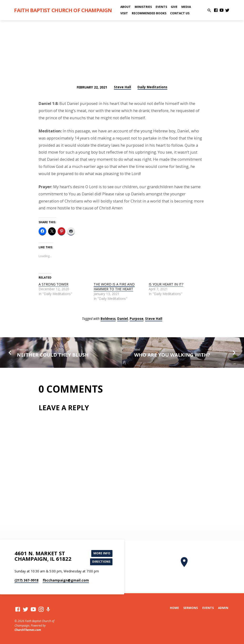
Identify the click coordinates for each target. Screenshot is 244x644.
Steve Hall (122, 87)
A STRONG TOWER (53, 284)
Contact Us (180, 13)
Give (174, 7)
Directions (101, 562)
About (126, 7)
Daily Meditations (152, 87)
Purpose (137, 319)
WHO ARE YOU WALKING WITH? (172, 355)
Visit (124, 13)
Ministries (143, 7)
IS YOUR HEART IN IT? (166, 284)
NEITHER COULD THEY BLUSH (53, 355)
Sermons (191, 608)
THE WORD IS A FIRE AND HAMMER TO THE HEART (114, 287)
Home (174, 608)
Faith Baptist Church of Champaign (63, 10)
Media (186, 7)
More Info (102, 553)
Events (161, 7)
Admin (223, 608)
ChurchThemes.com (28, 630)
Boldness (108, 319)
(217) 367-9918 (26, 580)
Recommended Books (149, 13)
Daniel (123, 319)
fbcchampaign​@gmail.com (66, 580)
